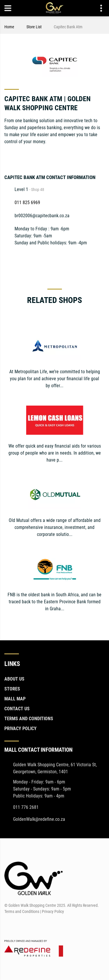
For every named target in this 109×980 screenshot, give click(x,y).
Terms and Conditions (29, 719)
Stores (12, 689)
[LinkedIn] (90, 156)
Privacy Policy (20, 729)
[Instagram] (101, 156)
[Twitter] (79, 156)
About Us (14, 679)
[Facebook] (8, 925)
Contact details (98, 8)
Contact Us (17, 709)
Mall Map (15, 699)
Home (9, 27)
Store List (34, 27)
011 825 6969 (27, 203)
